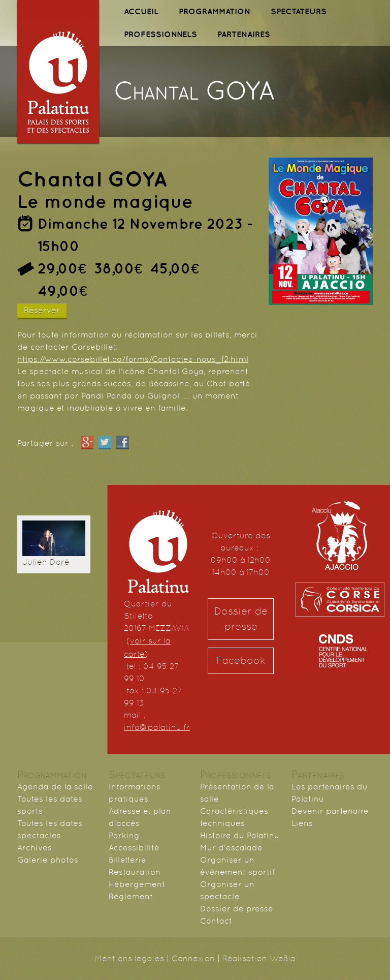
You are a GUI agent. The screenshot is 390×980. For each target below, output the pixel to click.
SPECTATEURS (299, 11)
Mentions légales (129, 958)
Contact (216, 921)
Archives (35, 848)
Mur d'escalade (231, 848)
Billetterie (127, 860)
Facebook (241, 661)
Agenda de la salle (55, 787)
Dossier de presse (241, 619)
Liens (302, 823)
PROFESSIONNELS (160, 34)
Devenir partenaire (330, 811)
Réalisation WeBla (259, 958)
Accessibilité (134, 848)
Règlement (131, 896)
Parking (124, 835)
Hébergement (137, 884)
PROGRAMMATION (215, 11)
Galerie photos (48, 860)
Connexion (193, 958)
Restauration (135, 872)
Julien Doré (46, 562)
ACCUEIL (141, 11)
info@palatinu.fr (157, 727)
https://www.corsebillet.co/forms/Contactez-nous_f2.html (133, 359)
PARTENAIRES (244, 34)
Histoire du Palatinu (240, 835)
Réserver (42, 310)
